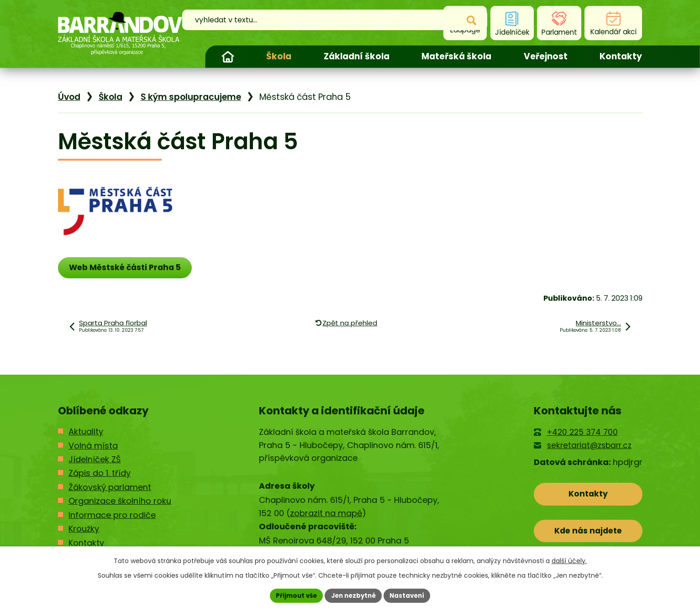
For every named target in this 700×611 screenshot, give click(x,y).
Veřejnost (546, 56)
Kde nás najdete (588, 534)
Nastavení (411, 595)
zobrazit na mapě (326, 514)
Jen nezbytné (354, 595)
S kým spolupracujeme (191, 97)
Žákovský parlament (110, 488)
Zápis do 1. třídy (100, 474)
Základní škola (357, 56)
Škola (279, 56)
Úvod (228, 57)
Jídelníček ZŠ (95, 460)
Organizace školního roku (120, 502)
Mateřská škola (456, 56)
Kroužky (84, 530)
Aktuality (86, 432)
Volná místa (93, 446)
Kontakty (621, 56)
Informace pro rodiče (112, 515)
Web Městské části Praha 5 (128, 268)
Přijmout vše (293, 595)
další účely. (569, 560)
